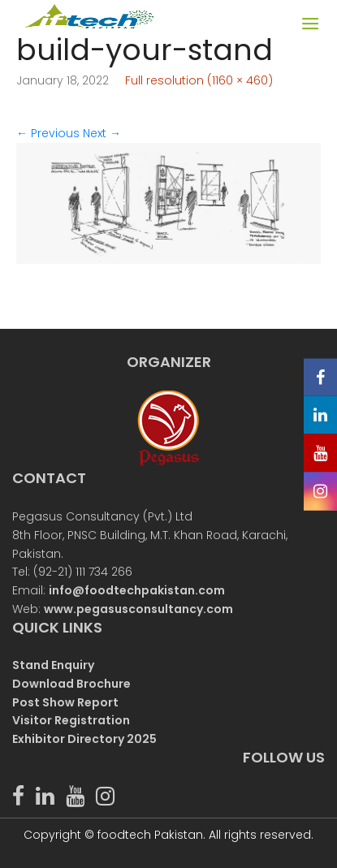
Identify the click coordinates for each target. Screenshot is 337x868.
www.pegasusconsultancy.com (138, 609)
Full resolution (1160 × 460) (199, 80)
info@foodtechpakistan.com (137, 590)
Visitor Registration (71, 720)
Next (102, 133)
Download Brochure (71, 684)
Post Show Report (65, 702)
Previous (48, 133)
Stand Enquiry (53, 665)
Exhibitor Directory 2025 (84, 739)
